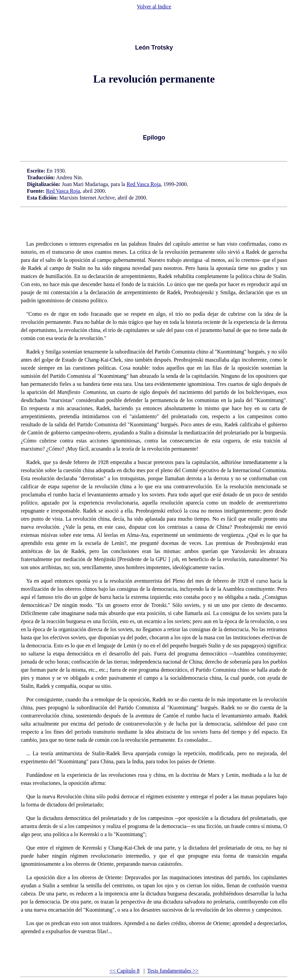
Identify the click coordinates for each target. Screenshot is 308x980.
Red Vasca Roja (144, 184)
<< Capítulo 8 (124, 971)
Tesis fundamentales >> (173, 971)
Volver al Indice (154, 7)
